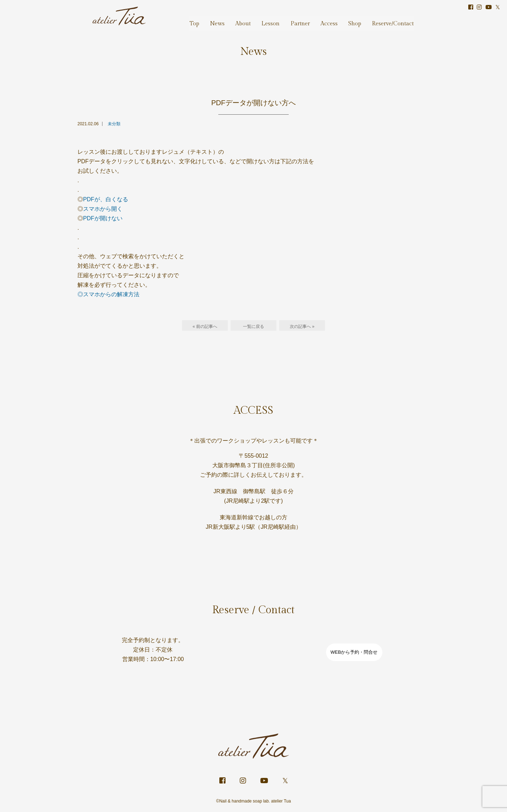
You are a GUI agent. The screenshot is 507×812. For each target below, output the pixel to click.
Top (208, 21)
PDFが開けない (103, 219)
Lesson (279, 21)
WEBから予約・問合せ (354, 654)
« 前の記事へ (205, 328)
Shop (357, 21)
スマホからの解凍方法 (111, 295)
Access (334, 21)
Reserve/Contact (394, 21)
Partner (307, 21)
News (229, 21)
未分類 (114, 124)
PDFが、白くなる (106, 200)
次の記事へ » (302, 328)
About (254, 21)
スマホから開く (103, 209)
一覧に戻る (254, 328)
